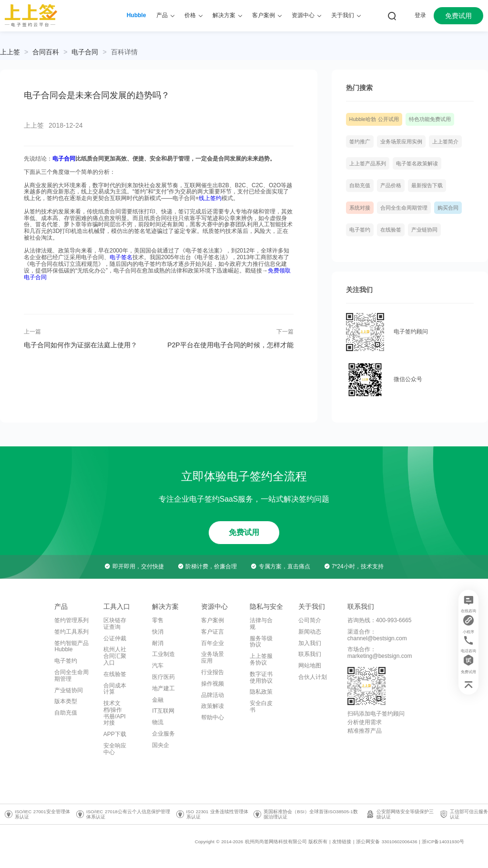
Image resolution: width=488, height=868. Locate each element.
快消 (158, 632)
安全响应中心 (115, 749)
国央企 (161, 745)
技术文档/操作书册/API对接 (115, 713)
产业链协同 (424, 230)
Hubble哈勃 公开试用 (374, 119)
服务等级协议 (261, 642)
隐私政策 (261, 692)
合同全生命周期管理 (404, 208)
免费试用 (458, 16)
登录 (420, 15)
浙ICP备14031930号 (443, 842)
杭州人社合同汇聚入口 (115, 656)
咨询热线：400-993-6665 (380, 620)
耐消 (158, 643)
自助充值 (360, 185)
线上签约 (210, 198)
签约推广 (360, 141)
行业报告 (213, 672)
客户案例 (213, 620)
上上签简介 (445, 141)
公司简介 (310, 620)
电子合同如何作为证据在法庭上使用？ (81, 345)
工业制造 (163, 654)
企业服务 (163, 734)
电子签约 (360, 230)
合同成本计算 (115, 689)
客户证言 (213, 632)
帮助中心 (213, 717)
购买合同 (448, 208)
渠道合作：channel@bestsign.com (377, 635)
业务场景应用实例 (401, 141)
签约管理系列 (71, 620)
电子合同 (85, 52)
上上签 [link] (10, 52)
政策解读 (213, 706)
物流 (158, 722)
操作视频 (213, 684)
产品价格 (391, 185)
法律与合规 (261, 624)
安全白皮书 (261, 707)
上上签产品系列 (368, 163)
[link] (46, 52)
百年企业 (213, 643)
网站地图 (310, 666)
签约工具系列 (71, 632)
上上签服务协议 (261, 659)
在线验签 (391, 230)
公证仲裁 (115, 638)
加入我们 (310, 643)
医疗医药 (163, 677)
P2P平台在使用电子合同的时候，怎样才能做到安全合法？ (230, 345)
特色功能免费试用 (430, 119)
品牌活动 (213, 695)
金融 (158, 700)
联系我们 (310, 654)
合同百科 (46, 52)
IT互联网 (163, 711)
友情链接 (342, 842)
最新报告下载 (427, 185)
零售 (158, 620)
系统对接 (360, 208)
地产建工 (163, 688)
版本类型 (66, 701)
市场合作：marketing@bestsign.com (380, 653)
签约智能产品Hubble (71, 646)
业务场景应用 (213, 657)
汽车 (158, 666)
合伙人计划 (313, 677)
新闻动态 (310, 632)
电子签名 (121, 257)
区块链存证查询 (115, 624)
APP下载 (115, 734)
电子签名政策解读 (417, 163)
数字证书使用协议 (261, 677)
